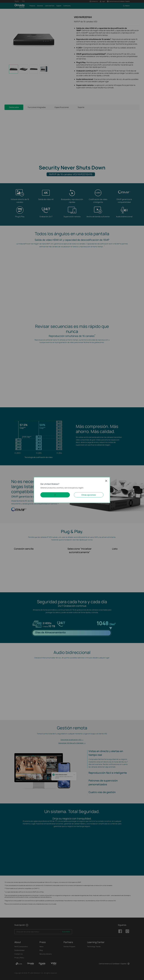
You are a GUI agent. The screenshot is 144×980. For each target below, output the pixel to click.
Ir (55, 495)
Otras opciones (89, 495)
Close (106, 481)
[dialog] (72, 490)
